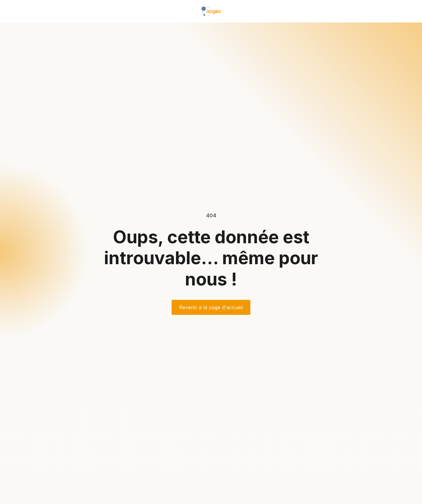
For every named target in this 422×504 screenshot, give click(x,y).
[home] (211, 11)
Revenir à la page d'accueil (211, 307)
